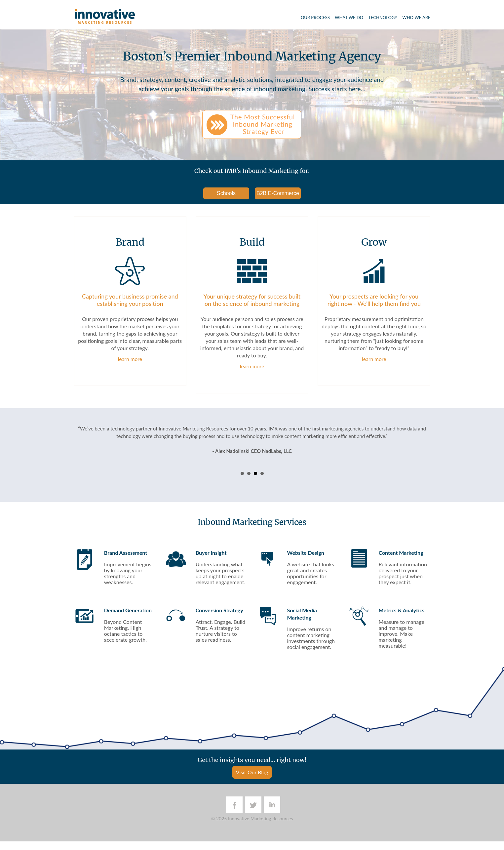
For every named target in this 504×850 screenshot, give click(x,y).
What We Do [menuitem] (349, 18)
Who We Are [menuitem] (416, 18)
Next (422, 454)
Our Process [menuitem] (315, 18)
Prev (82, 454)
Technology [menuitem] (383, 18)
